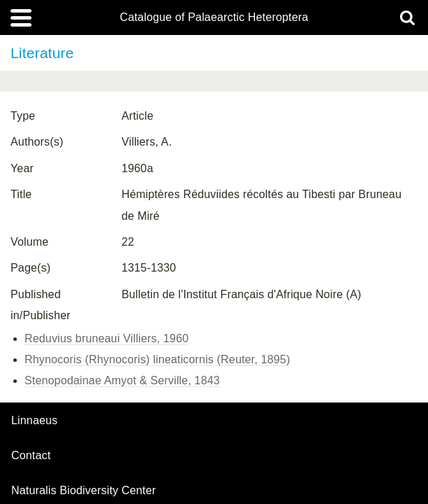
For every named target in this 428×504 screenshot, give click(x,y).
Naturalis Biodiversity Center (84, 491)
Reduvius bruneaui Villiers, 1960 (106, 338)
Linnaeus (34, 421)
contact (31, 455)
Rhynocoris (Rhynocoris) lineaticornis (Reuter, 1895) (157, 359)
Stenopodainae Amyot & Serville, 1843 (122, 380)
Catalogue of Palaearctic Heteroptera (214, 17)
